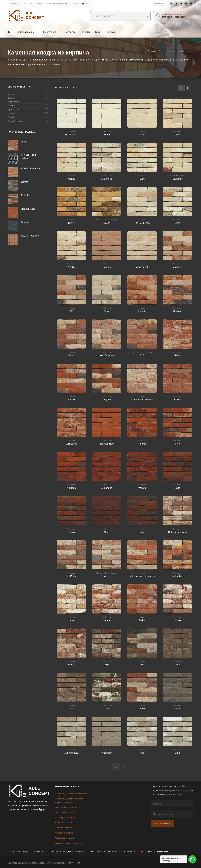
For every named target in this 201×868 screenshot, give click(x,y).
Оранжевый (13, 109)
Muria (177, 664)
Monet (71, 179)
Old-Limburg (177, 576)
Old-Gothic (71, 576)
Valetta (107, 223)
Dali (142, 664)
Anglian (107, 399)
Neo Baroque (107, 355)
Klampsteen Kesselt (142, 399)
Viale (142, 709)
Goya (107, 311)
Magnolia (177, 267)
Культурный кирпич (65, 828)
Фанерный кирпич (64, 833)
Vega (107, 576)
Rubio (142, 135)
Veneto (142, 488)
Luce (142, 179)
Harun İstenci (74, 863)
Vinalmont (107, 753)
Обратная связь (15, 3)
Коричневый (14, 102)
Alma (177, 135)
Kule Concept (38, 863)
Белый (11, 94)
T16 (142, 355)
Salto (177, 488)
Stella (71, 223)
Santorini (177, 179)
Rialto (177, 355)
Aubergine (107, 488)
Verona (71, 399)
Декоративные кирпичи (66, 807)
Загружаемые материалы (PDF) (58, 3)
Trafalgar (142, 444)
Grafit (177, 709)
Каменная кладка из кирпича (69, 843)
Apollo (71, 267)
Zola (178, 753)
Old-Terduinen (142, 223)
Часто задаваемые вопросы (34, 3)
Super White (71, 135)
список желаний (159, 3)
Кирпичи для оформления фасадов (72, 793)
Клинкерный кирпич (65, 817)
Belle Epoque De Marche (142, 576)
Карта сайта (128, 851)
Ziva (107, 709)
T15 (71, 311)
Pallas (142, 620)
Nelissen (71, 131)
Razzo (71, 532)
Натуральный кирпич (65, 812)
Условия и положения (103, 851)
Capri (71, 355)
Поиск (146, 15)
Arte (142, 753)
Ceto (177, 223)
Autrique (71, 488)
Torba (71, 709)
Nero (107, 532)
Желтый (11, 98)
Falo (178, 444)
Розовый (12, 113)
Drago (107, 664)
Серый (11, 117)
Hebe (71, 620)
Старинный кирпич (64, 822)
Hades (177, 620)
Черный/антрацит (16, 121)
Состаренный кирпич (65, 838)
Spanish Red (107, 444)
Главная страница (18, 851)
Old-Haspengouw (177, 532)
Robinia (177, 311)
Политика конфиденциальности (67, 851)
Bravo (142, 532)
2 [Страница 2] (124, 766)
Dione (71, 664)
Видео (75, 3)
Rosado (107, 267)
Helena (107, 620)
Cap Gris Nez (71, 753)
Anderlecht (142, 267)
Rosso (177, 399)
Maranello (107, 179)
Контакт (38, 851)
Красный (12, 105)
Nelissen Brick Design (177, 176)
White (107, 135)
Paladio (142, 311)
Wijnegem (71, 444)
